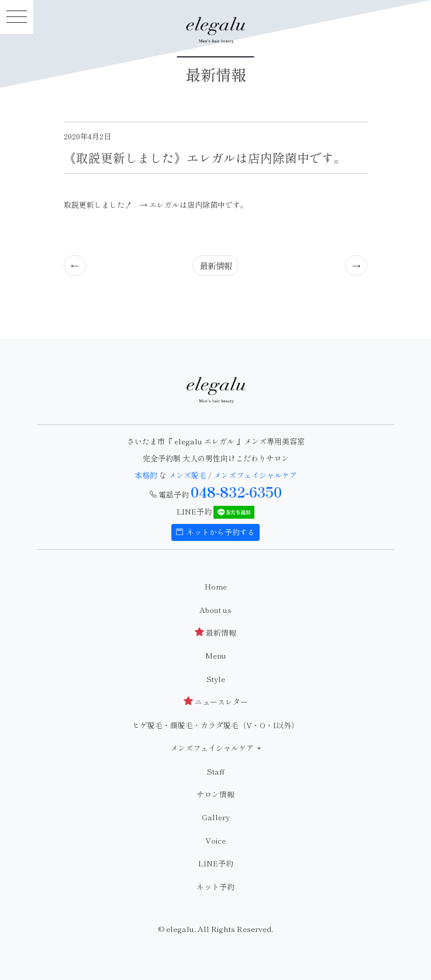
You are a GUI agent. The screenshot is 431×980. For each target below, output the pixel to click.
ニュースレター (216, 702)
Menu (216, 655)
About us (215, 610)
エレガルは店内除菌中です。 (199, 205)
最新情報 (216, 265)
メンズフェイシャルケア (255, 475)
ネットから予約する (216, 532)
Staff (216, 771)
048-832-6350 (236, 492)
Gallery (216, 817)
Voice (215, 840)
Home (216, 586)
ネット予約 (215, 887)
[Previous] (75, 265)
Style (216, 679)
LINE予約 (216, 863)
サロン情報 (215, 794)
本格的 (147, 475)
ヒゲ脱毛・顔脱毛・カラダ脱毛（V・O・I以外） (215, 725)
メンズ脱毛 (187, 475)
